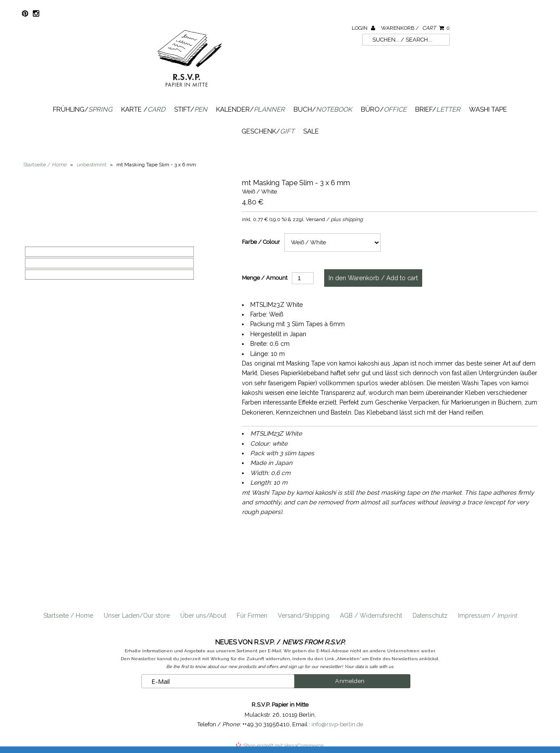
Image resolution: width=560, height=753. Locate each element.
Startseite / (45, 165)
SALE (311, 131)
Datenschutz (430, 616)
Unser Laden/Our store (137, 616)
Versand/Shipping (304, 616)
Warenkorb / (415, 28)
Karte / (143, 109)
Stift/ (191, 109)
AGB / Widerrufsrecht (371, 616)
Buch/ (323, 109)
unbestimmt (91, 165)
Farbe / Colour (261, 242)
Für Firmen (252, 616)
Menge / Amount (265, 278)
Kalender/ (250, 109)
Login (363, 28)
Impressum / (488, 616)
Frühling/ (83, 109)
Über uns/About (203, 616)
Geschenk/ (268, 131)
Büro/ (384, 109)
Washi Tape (488, 109)
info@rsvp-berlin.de (337, 724)
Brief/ (438, 109)
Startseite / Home (68, 616)
